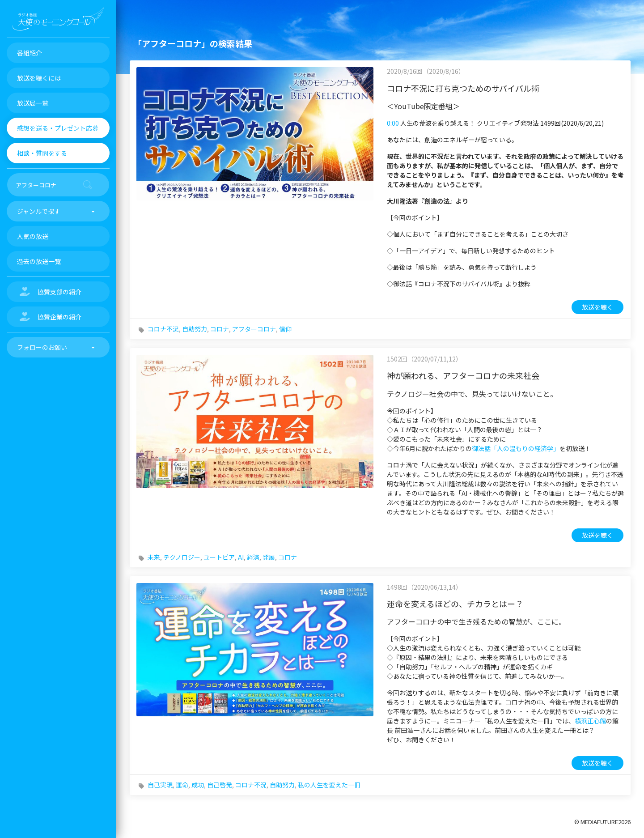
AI (241, 557)
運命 (182, 785)
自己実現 (160, 785)
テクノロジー (182, 557)
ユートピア (219, 557)
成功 (198, 785)
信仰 (285, 329)
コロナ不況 (163, 329)
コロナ (220, 329)
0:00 (393, 123)
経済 (253, 557)
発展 (269, 557)
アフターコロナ (254, 329)
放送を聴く (597, 307)
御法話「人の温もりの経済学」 (516, 448)
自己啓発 (220, 785)
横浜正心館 (590, 721)
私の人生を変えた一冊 (329, 785)
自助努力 (195, 329)
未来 (154, 557)
